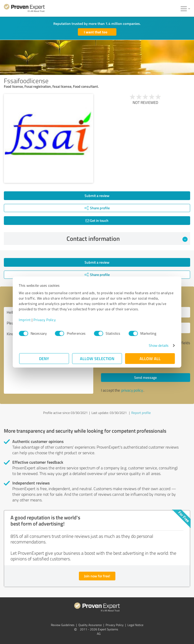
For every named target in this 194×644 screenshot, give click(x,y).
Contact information (127, 239)
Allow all (150, 358)
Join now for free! (97, 576)
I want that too (96, 32)
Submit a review (97, 196)
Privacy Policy (45, 320)
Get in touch (97, 220)
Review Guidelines (63, 625)
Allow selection (97, 358)
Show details (158, 345)
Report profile (141, 413)
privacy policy (132, 390)
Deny (44, 358)
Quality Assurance (90, 625)
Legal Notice (135, 625)
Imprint (25, 320)
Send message (145, 377)
